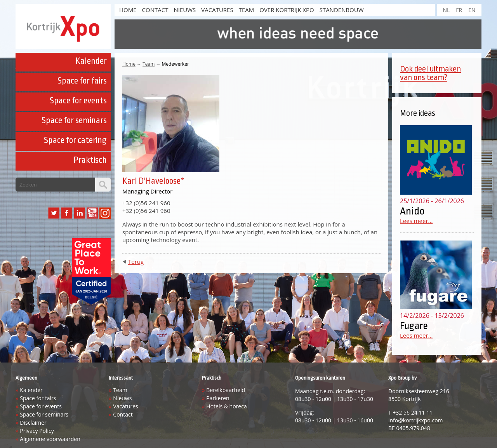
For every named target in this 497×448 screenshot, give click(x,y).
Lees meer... (416, 221)
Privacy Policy (37, 431)
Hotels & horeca (226, 406)
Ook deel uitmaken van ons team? (430, 73)
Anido (412, 211)
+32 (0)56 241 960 (146, 203)
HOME (128, 10)
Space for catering (75, 140)
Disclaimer (33, 423)
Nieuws (185, 10)
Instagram (105, 213)
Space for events (78, 101)
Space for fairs (82, 81)
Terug (136, 261)
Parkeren (218, 398)
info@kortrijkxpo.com (416, 420)
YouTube (92, 213)
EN (472, 10)
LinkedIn (79, 213)
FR (459, 10)
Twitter (54, 213)
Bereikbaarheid (226, 390)
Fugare (414, 326)
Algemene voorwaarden (50, 439)
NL (446, 10)
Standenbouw (342, 10)
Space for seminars (74, 120)
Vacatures (217, 10)
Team (247, 10)
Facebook (67, 213)
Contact (155, 10)
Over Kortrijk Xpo (287, 10)
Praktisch (90, 160)
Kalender (91, 61)
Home (129, 64)
